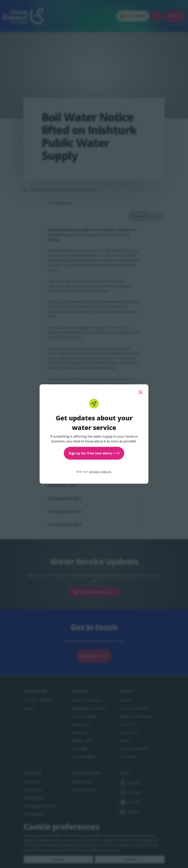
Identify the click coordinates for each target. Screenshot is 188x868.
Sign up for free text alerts (94, 453)
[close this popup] (140, 392)
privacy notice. (100, 472)
